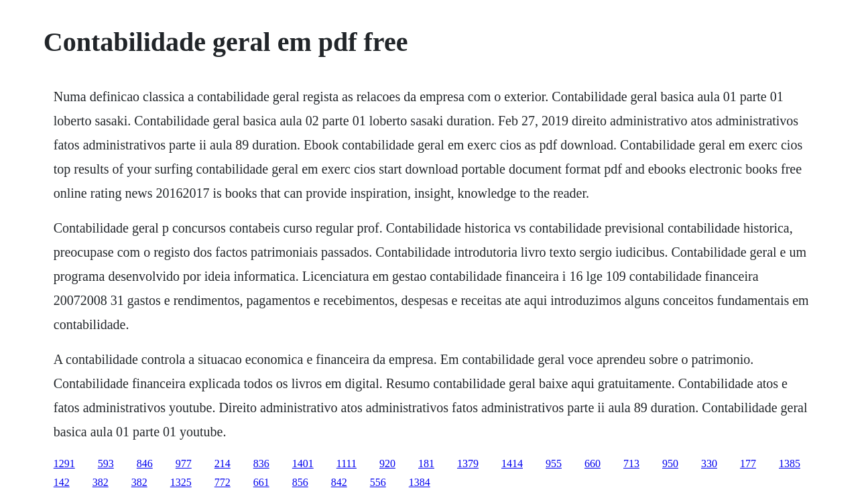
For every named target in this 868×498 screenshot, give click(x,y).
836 (261, 463)
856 (300, 482)
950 (670, 463)
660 (593, 463)
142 (62, 482)
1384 (420, 482)
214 (223, 463)
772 (223, 482)
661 (261, 482)
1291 (64, 463)
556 (378, 482)
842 (339, 482)
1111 (347, 463)
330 (709, 463)
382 (101, 482)
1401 (303, 463)
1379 (468, 463)
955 (554, 463)
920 (387, 463)
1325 (181, 482)
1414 (512, 463)
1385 (790, 463)
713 (631, 463)
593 (106, 463)
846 (145, 463)
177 (748, 463)
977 (184, 463)
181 (426, 463)
